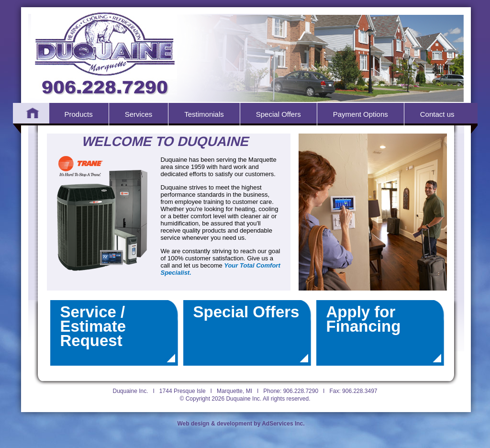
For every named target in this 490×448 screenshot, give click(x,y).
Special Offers (278, 114)
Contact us (437, 114)
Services (139, 114)
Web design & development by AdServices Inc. (241, 424)
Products (79, 114)
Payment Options (361, 114)
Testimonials (204, 114)
